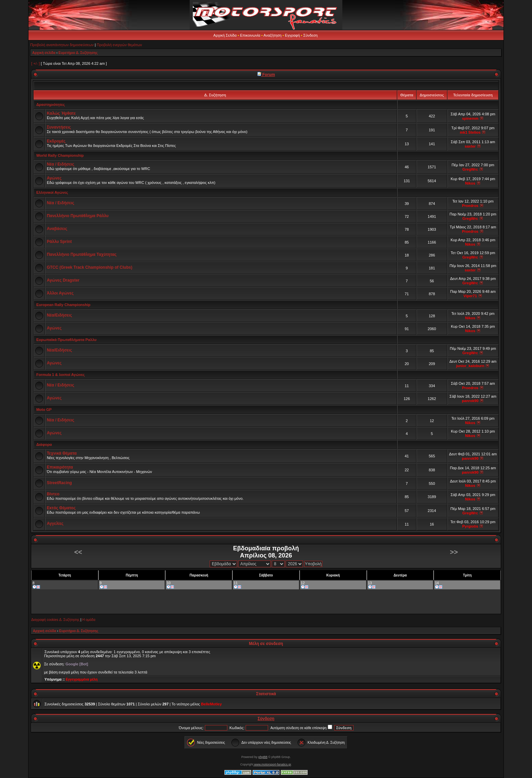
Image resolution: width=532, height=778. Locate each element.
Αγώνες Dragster (63, 280)
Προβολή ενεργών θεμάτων (119, 45)
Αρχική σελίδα (44, 53)
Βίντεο (53, 494)
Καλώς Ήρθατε (61, 113)
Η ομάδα (89, 620)
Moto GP (44, 410)
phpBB (263, 757)
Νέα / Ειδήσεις (61, 164)
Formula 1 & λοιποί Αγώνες (61, 375)
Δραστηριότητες (51, 105)
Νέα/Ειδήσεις (59, 315)
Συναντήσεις (59, 127)
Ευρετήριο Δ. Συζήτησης (78, 53)
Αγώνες (54, 178)
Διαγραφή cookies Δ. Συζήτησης (55, 620)
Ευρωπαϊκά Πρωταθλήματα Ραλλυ (66, 340)
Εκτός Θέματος (61, 508)
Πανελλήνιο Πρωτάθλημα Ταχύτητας (82, 254)
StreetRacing (59, 483)
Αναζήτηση (273, 35)
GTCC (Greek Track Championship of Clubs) (90, 267)
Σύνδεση (310, 35)
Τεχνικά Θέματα (62, 453)
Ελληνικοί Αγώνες (52, 192)
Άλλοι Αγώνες (60, 293)
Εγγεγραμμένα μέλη (82, 679)
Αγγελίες (55, 524)
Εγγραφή (292, 35)
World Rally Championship (60, 155)
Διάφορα (44, 444)
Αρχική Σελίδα (225, 35)
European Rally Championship (63, 305)
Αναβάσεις (57, 229)
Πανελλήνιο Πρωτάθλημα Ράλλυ (78, 216)
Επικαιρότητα (60, 467)
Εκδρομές (56, 141)
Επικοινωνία (250, 35)
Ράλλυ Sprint (59, 242)
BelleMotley (211, 704)
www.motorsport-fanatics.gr (272, 764)
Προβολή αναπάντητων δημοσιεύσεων (62, 45)
